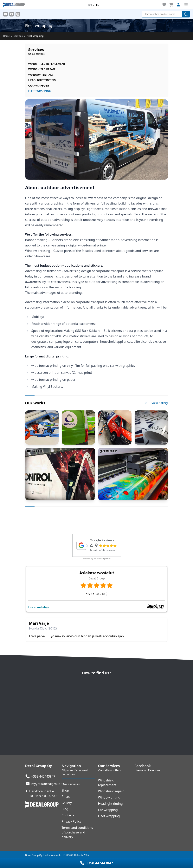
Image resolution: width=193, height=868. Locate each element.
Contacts (68, 815)
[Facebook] (12, 14)
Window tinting (41, 75)
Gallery (67, 803)
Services (18, 36)
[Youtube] (5, 14)
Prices (66, 797)
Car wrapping (39, 85)
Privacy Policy (71, 821)
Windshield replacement (47, 64)
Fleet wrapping (109, 816)
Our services (71, 784)
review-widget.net (102, 559)
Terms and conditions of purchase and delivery (77, 832)
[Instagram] (18, 14)
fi (97, 5)
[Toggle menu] (186, 5)
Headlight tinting (42, 80)
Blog (65, 809)
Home (6, 36)
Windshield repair (42, 69)
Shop (65, 790)
